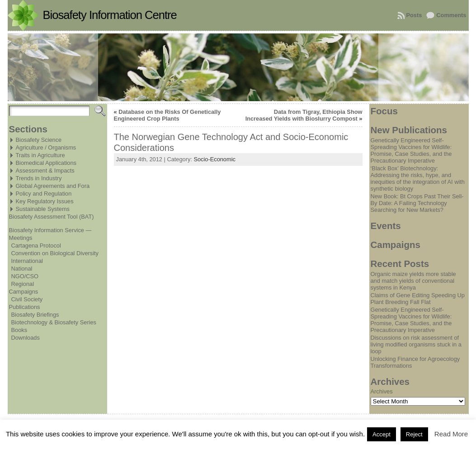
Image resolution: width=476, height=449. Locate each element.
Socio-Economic (214, 159)
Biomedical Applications (46, 163)
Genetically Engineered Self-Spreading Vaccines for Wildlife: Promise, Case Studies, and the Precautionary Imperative (411, 150)
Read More (451, 434)
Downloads (26, 338)
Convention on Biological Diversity (55, 253)
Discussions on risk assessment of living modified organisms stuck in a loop (416, 344)
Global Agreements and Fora (53, 186)
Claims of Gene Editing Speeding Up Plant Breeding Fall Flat (418, 299)
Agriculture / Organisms (46, 147)
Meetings (21, 238)
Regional (23, 284)
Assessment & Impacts (45, 171)
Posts (414, 15)
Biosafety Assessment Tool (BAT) (52, 217)
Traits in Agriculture (40, 155)
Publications (25, 307)
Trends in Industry (39, 178)
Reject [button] (414, 434)
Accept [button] (382, 434)
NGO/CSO (25, 276)
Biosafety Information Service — (50, 230)
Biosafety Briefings (35, 315)
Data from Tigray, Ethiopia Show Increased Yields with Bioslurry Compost (304, 115)
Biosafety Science (39, 140)
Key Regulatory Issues (45, 201)
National (22, 269)
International (27, 261)
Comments (451, 15)
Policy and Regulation (44, 194)
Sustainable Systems (43, 209)
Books (19, 330)
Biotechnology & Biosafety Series (54, 322)
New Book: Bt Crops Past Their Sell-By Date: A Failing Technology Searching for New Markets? (417, 203)
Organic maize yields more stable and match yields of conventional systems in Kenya (413, 281)
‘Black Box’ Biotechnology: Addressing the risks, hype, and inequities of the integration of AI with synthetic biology (418, 178)
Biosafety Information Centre (110, 15)
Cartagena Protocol (36, 246)
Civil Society (27, 299)
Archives (382, 391)
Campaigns (24, 292)
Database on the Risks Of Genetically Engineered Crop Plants (167, 115)
